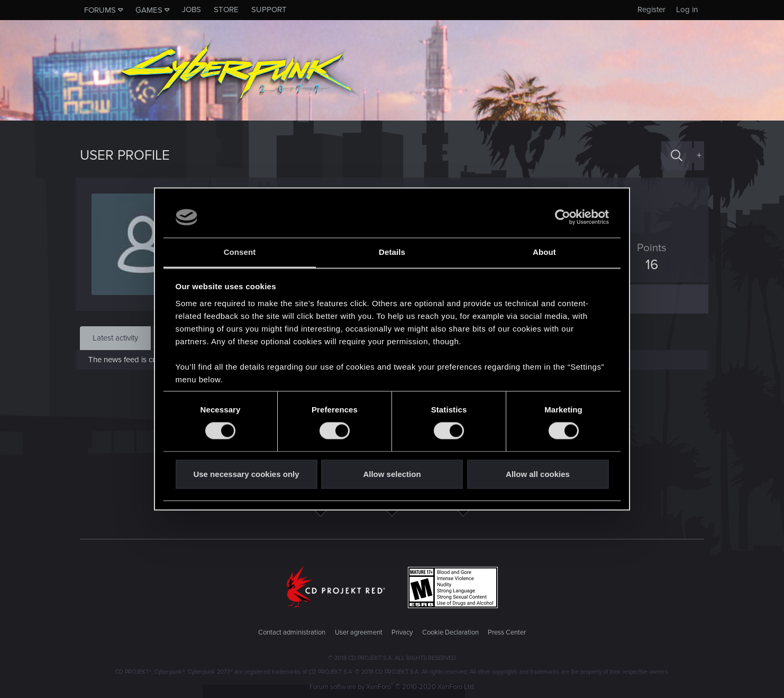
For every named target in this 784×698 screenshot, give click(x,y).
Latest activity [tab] (115, 338)
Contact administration (292, 632)
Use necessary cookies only (246, 474)
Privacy (402, 632)
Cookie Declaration (450, 632)
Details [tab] (392, 252)
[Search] (677, 156)
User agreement (359, 632)
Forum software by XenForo (392, 687)
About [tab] (544, 252)
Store (226, 10)
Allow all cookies (538, 474)
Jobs (192, 10)
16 (648, 265)
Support (269, 10)
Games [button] (149, 10)
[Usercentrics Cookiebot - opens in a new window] (563, 217)
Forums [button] (100, 10)
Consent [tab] (240, 252)
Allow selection (392, 474)
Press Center (507, 632)
